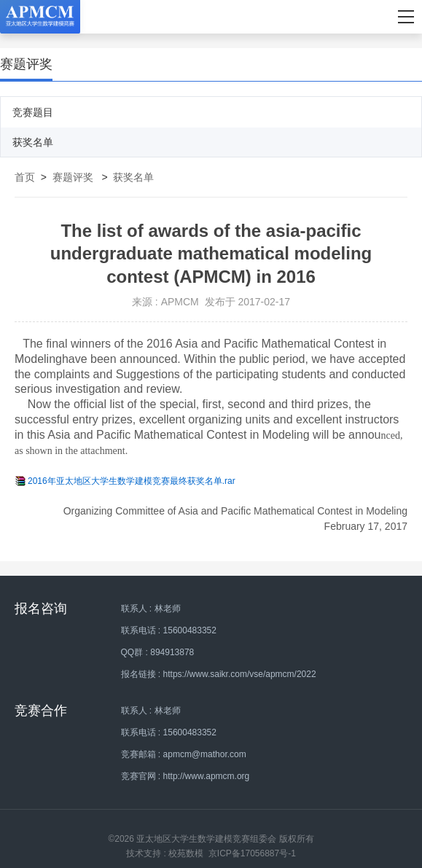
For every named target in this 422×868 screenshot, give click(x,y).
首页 (25, 177)
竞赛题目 (33, 112)
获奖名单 (33, 142)
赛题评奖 (73, 177)
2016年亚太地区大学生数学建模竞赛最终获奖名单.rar (132, 481)
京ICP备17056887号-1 (252, 853)
